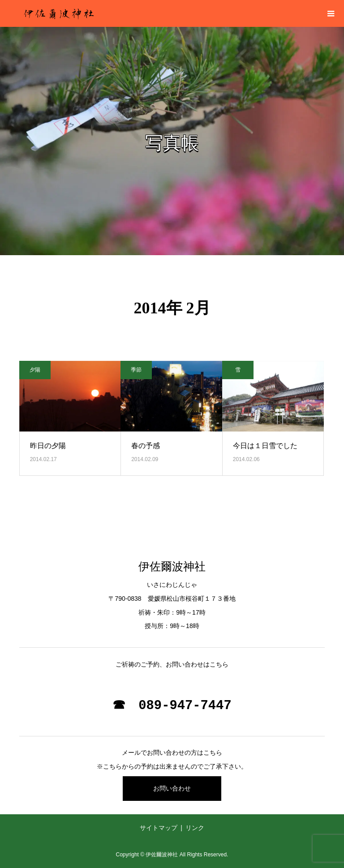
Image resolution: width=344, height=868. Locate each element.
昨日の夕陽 (48, 446)
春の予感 (146, 446)
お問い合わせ (172, 788)
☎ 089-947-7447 (172, 706)
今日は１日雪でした (265, 446)
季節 (136, 370)
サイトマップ (159, 828)
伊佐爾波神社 (172, 567)
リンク (195, 828)
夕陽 (35, 370)
